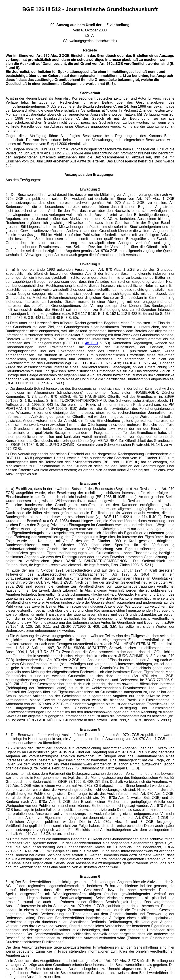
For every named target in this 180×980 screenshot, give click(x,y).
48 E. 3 (91, 343)
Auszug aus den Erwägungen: (90, 175)
